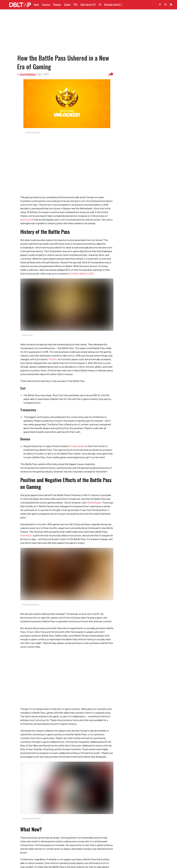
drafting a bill (27, 219)
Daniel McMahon (28, 74)
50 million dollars (77, 446)
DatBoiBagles (95, 502)
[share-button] (111, 74)
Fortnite (53, 359)
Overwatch (26, 535)
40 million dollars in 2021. (81, 273)
